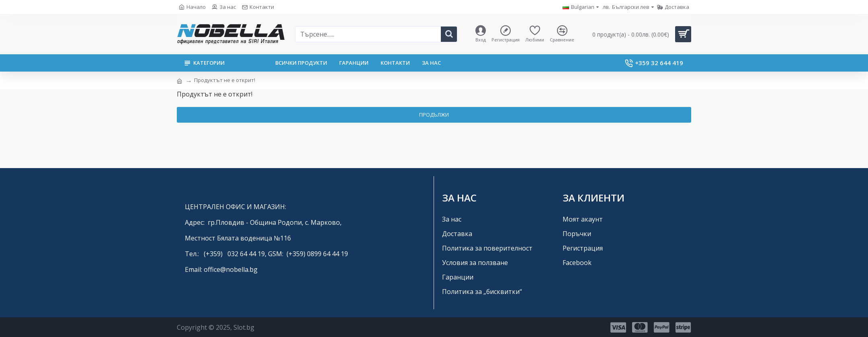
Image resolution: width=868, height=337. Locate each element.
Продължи (434, 115)
